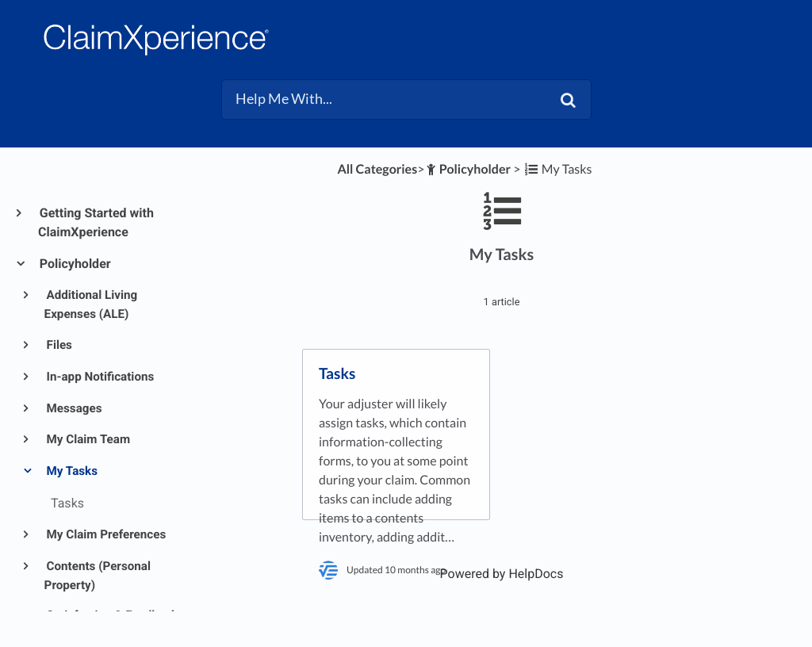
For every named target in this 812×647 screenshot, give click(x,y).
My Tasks (71, 471)
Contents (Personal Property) (98, 576)
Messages (73, 408)
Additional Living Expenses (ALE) (91, 304)
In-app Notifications (100, 377)
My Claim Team (88, 439)
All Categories (377, 169)
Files (58, 345)
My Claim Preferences (105, 534)
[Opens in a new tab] (502, 574)
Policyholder (75, 264)
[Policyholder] (467, 169)
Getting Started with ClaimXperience (96, 222)
